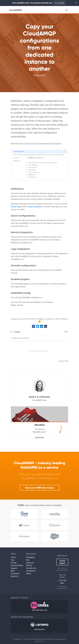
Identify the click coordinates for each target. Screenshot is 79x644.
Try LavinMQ (59, 3)
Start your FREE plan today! (40, 488)
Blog (13, 571)
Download (40, 438)
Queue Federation (35, 207)
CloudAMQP (15, 10)
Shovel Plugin (16, 207)
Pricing (14, 563)
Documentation (17, 565)
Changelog (30, 557)
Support (14, 568)
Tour (13, 560)
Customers (15, 574)
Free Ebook (39, 425)
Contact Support (62, 562)
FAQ (28, 560)
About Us (14, 576)
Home (13, 557)
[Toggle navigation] (67, 10)
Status (29, 574)
